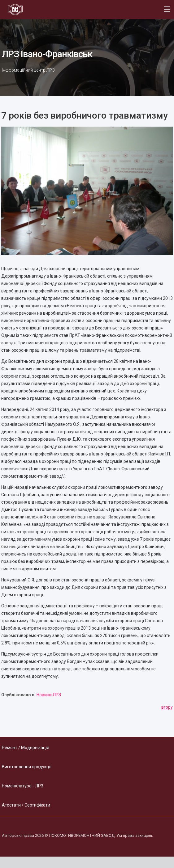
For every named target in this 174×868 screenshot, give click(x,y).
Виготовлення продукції (27, 767)
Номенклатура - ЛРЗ (23, 786)
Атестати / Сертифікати (26, 805)
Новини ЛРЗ (49, 695)
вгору (167, 707)
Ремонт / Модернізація (26, 748)
